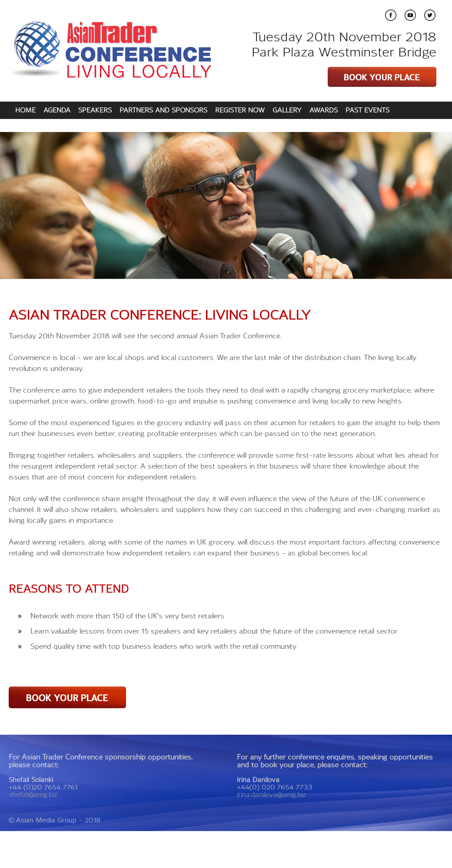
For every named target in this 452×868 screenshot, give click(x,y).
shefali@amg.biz (33, 794)
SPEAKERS (95, 110)
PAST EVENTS (367, 110)
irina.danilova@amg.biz (271, 794)
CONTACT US (36, 125)
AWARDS (324, 110)
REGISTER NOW (240, 110)
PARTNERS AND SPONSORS (163, 110)
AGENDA (57, 110)
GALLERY (287, 110)
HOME (25, 110)
